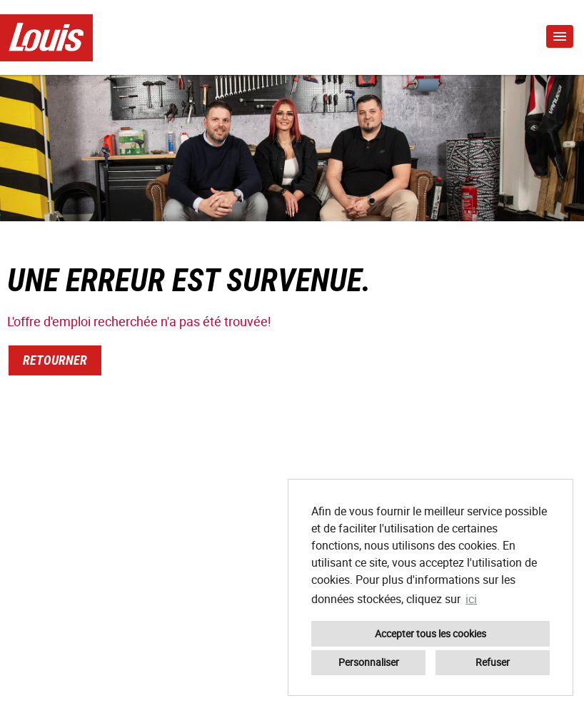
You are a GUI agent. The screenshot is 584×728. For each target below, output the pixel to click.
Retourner (55, 360)
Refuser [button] (493, 662)
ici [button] (471, 599)
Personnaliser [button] (369, 662)
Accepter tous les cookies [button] (431, 633)
